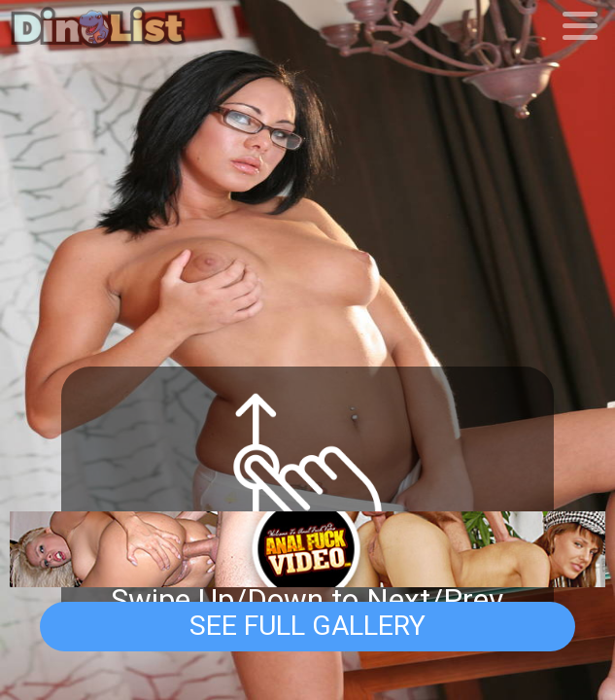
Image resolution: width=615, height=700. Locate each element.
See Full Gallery (307, 626)
